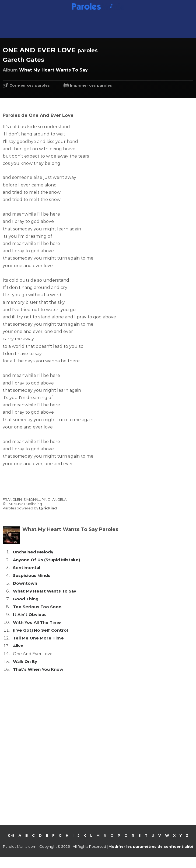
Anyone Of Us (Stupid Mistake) (46, 560)
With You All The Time (37, 622)
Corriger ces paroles (30, 85)
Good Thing (26, 599)
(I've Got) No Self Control (40, 630)
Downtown (25, 583)
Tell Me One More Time (38, 638)
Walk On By (25, 661)
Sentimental (27, 568)
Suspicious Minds (32, 575)
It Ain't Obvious (30, 615)
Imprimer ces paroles (91, 85)
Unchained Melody (33, 552)
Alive (18, 646)
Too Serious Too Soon (37, 607)
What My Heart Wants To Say (45, 591)
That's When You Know (38, 669)
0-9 (11, 835)
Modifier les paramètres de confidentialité (151, 846)
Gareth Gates (23, 60)
